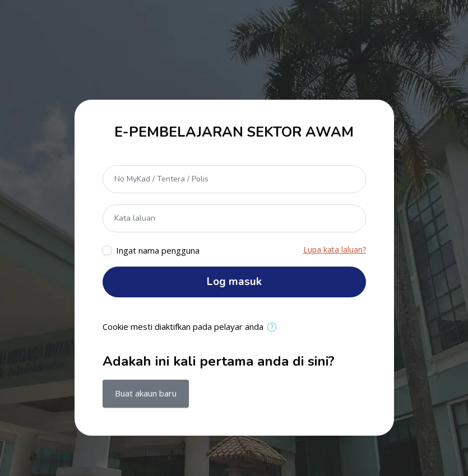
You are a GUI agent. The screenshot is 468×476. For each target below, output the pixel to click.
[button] (274, 328)
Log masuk (234, 282)
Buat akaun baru (146, 393)
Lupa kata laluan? (335, 249)
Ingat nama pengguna (158, 250)
